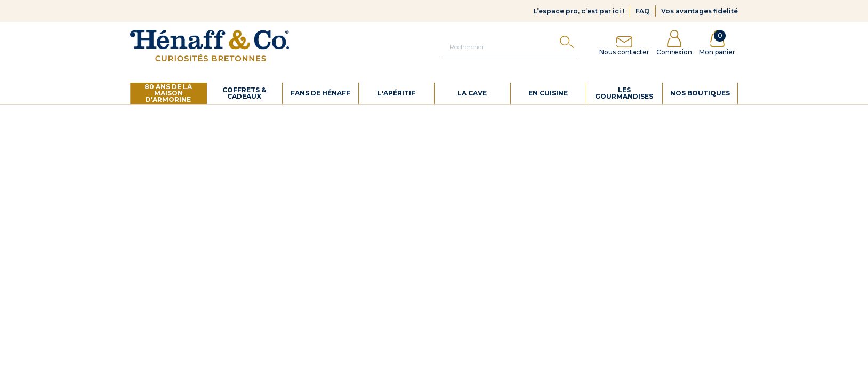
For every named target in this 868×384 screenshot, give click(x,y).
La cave (472, 93)
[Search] (567, 45)
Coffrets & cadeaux (244, 93)
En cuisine (548, 93)
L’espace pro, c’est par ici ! (579, 11)
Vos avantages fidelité (700, 11)
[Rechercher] (509, 46)
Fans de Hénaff (320, 93)
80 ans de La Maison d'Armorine (168, 93)
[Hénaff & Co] (210, 46)
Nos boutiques (700, 93)
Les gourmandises (624, 93)
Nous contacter (624, 43)
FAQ (643, 11)
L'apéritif (396, 93)
